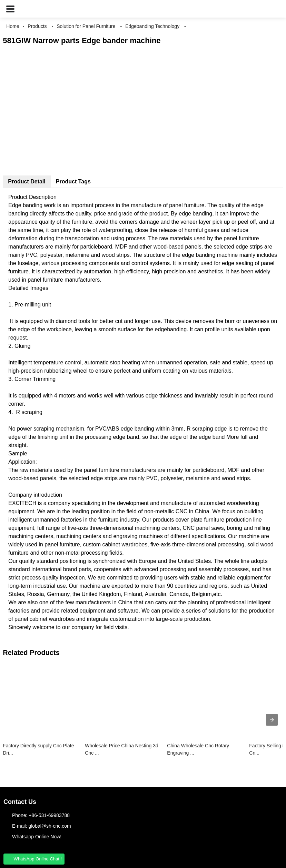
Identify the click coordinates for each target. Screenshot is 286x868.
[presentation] (272, 720)
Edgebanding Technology (152, 26)
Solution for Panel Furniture (86, 26)
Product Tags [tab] (73, 181)
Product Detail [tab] (27, 181)
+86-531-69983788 (49, 815)
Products (37, 26)
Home (13, 26)
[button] (10, 9)
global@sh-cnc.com (50, 826)
